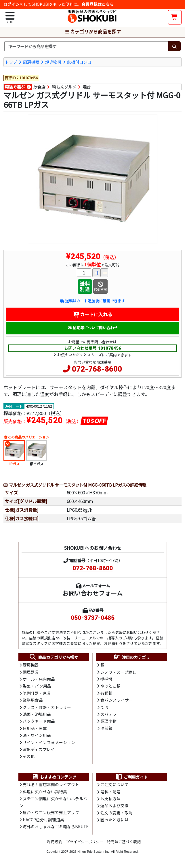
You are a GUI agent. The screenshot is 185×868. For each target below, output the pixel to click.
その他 (29, 756)
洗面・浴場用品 (37, 714)
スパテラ (108, 714)
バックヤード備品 (39, 721)
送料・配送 (110, 792)
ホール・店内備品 (39, 679)
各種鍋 (106, 693)
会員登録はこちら (98, 4)
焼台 (87, 87)
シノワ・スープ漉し (118, 672)
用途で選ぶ (15, 87)
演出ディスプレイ (39, 749)
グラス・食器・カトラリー (47, 707)
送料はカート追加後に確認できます (92, 301)
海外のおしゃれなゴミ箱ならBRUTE (56, 826)
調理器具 (31, 672)
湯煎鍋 (106, 728)
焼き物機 (53, 62)
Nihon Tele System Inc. (94, 852)
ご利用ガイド (131, 777)
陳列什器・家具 (37, 693)
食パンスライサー (117, 700)
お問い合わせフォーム (92, 593)
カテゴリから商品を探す (93, 31)
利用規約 (55, 842)
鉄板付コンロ (79, 62)
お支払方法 (110, 799)
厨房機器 (31, 62)
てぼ (104, 707)
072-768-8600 (97, 369)
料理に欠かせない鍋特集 (45, 792)
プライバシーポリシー (85, 842)
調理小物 (108, 721)
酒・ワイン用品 (37, 735)
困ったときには (115, 820)
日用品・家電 (35, 728)
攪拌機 (106, 679)
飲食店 (39, 87)
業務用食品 (33, 700)
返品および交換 (115, 805)
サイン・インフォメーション (49, 742)
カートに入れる (92, 314)
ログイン (12, 4)
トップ (11, 62)
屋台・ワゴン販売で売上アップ (51, 812)
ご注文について (115, 784)
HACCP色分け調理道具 (43, 820)
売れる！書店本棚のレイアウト (51, 784)
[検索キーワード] (86, 46)
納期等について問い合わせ (92, 328)
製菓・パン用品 (37, 686)
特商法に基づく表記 (124, 842)
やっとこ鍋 (110, 686)
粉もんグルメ (64, 87)
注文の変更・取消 (117, 813)
